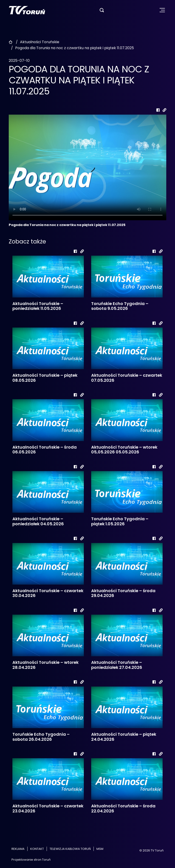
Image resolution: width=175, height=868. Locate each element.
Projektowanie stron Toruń (31, 860)
